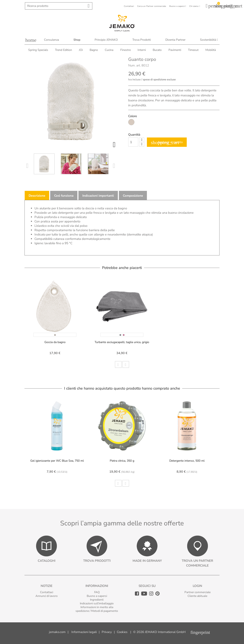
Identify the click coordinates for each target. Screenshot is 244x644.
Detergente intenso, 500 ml (187, 461)
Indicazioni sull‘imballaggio (97, 603)
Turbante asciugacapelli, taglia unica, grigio (122, 342)
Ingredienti (97, 600)
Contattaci (47, 592)
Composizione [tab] (133, 196)
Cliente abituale (197, 596)
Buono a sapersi (97, 596)
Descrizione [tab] (37, 196)
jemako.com (57, 632)
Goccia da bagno (55, 342)
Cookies (122, 632)
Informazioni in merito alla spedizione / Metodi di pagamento (97, 609)
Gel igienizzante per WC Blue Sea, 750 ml (57, 461)
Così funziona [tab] (64, 196)
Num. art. (134, 65)
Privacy (107, 632)
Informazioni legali (84, 632)
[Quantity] (133, 142)
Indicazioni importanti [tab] (98, 196)
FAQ (97, 592)
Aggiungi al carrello (167, 142)
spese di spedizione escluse (159, 80)
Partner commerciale (198, 592)
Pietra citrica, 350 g (122, 461)
